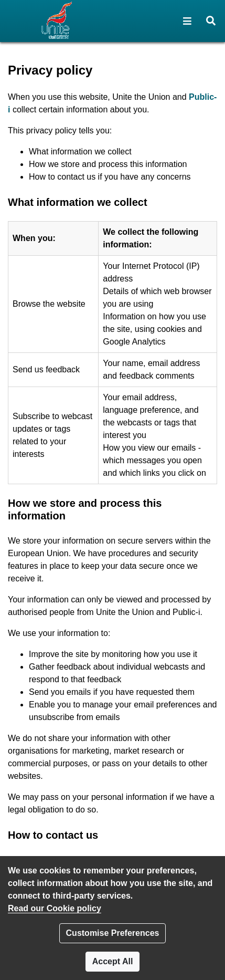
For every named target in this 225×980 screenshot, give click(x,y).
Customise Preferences (113, 933)
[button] (187, 21)
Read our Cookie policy (55, 908)
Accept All (113, 961)
